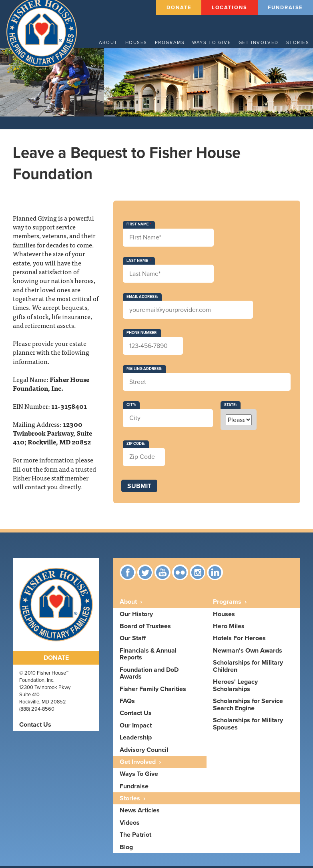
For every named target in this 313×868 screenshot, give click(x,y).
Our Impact (136, 727)
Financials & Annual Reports (148, 656)
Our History (136, 616)
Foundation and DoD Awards (149, 675)
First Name (138, 227)
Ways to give (215, 42)
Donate (179, 7)
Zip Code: (136, 446)
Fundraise (285, 7)
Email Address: (142, 299)
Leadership (136, 740)
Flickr (181, 575)
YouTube (163, 575)
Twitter (145, 575)
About (113, 42)
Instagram (198, 575)
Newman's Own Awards (248, 652)
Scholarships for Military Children (248, 668)
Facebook (128, 575)
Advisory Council (144, 752)
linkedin (216, 575)
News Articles (140, 813)
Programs (174, 42)
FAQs (127, 703)
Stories (298, 42)
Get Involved (260, 42)
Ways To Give (139, 776)
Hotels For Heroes (239, 640)
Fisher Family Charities (153, 691)
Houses (141, 42)
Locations (230, 7)
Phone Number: (142, 335)
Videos (130, 825)
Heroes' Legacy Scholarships (235, 688)
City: (131, 407)
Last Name (138, 263)
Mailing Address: (144, 371)
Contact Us (35, 726)
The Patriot (135, 837)
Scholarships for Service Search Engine (248, 707)
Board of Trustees (145, 628)
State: (230, 407)
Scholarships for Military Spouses (248, 726)
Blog (126, 849)
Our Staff (133, 640)
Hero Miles (229, 628)
